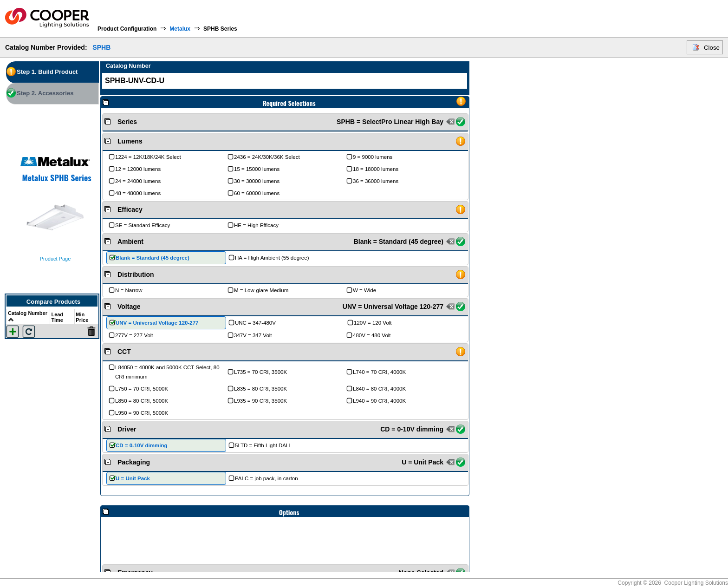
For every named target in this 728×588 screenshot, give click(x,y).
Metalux (180, 29)
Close (712, 48)
